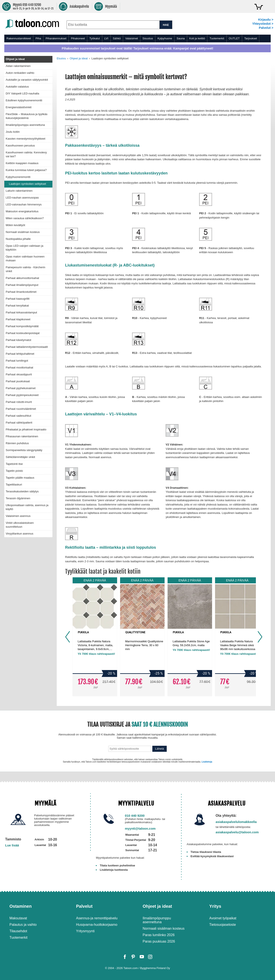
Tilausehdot (18, 931)
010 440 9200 (135, 816)
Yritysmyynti (85, 931)
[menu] (137, 39)
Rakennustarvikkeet (19, 38)
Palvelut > (266, 28)
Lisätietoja (207, 762)
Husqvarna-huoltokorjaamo (97, 925)
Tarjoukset (251, 38)
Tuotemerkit (217, 38)
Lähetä (160, 749)
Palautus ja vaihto (23, 925)
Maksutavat (18, 918)
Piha (38, 38)
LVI (106, 38)
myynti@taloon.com (140, 828)
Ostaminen (21, 906)
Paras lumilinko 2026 (159, 935)
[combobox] (113, 25)
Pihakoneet (78, 38)
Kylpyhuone (165, 38)
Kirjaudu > (266, 20)
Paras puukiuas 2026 (159, 941)
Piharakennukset (56, 38)
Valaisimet (132, 38)
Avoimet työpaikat (223, 918)
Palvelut (84, 906)
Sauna (181, 38)
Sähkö (117, 38)
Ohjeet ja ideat (79, 58)
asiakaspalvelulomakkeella (236, 822)
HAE (166, 25)
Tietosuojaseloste (223, 925)
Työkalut (95, 38)
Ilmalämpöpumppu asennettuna (157, 920)
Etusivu (61, 58)
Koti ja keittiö (197, 38)
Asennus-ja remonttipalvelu (97, 918)
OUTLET (234, 38)
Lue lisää (12, 845)
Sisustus (148, 38)
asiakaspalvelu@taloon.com (237, 832)
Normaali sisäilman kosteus (164, 928)
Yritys (215, 906)
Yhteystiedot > (263, 24)
